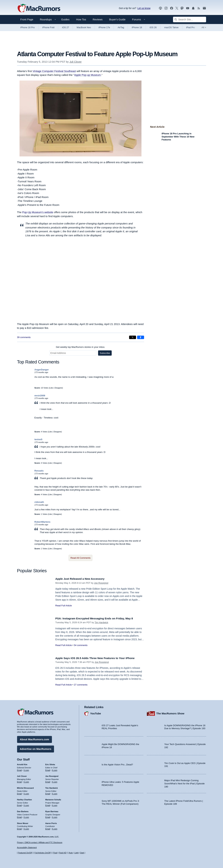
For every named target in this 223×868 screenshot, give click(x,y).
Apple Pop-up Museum (88, 75)
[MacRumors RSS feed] (199, 8)
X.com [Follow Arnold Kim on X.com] (26, 769)
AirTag (121, 27)
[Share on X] (133, 337)
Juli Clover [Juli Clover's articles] (22, 775)
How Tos (81, 19)
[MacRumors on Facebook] (172, 8)
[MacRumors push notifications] (193, 8)
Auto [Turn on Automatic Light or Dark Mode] (71, 853)
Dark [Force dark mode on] (82, 853)
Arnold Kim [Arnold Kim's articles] (22, 764)
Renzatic (39, 471)
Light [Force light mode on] (76, 853)
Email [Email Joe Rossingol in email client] (48, 781)
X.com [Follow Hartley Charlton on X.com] (26, 804)
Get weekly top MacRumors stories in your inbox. (81, 347)
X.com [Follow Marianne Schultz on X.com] (55, 804)
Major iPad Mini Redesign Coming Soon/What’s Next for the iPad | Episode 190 (184, 783)
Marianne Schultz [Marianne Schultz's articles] (53, 799)
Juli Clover (76, 62)
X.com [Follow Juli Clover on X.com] (26, 781)
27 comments (81, 685)
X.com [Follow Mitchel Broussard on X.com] (26, 793)
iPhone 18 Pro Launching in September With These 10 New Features (178, 137)
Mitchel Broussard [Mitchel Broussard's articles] (25, 787)
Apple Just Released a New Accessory (82, 579)
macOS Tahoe (171, 27)
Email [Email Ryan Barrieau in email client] (48, 816)
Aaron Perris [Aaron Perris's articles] (51, 822)
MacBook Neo (84, 27)
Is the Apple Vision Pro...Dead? (117, 764)
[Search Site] (190, 19)
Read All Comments (81, 558)
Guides (65, 19)
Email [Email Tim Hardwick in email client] (48, 793)
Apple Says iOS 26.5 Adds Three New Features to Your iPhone (99, 658)
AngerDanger (42, 370)
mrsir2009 (40, 396)
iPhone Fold (48, 27)
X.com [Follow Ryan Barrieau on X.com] (55, 816)
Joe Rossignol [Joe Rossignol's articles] (52, 775)
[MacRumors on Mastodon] (182, 8)
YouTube (96, 713)
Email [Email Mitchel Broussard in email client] (20, 793)
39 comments (24, 337)
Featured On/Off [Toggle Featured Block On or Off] (25, 853)
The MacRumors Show (170, 713)
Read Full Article (64, 606)
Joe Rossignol (101, 583)
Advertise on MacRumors (36, 748)
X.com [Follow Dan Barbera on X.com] (26, 816)
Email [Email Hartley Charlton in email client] (20, 804)
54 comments (81, 645)
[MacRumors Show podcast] (160, 8)
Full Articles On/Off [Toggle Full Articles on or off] (43, 853)
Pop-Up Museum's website (38, 212)
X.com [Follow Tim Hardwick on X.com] (55, 793)
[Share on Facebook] (141, 337)
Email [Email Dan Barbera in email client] (20, 816)
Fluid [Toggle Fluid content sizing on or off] (55, 853)
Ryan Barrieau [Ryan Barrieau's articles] (52, 811)
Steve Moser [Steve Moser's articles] (23, 822)
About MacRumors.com (34, 738)
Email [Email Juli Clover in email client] (20, 781)
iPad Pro (191, 27)
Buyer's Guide (117, 19)
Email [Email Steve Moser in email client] (20, 828)
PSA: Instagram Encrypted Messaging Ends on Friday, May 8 (98, 618)
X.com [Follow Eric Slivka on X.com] (55, 769)
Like (51, 388)
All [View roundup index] (204, 27)
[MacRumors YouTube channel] (188, 8)
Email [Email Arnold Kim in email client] (20, 769)
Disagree (59, 388)
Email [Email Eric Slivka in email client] (48, 769)
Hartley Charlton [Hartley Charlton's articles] (25, 799)
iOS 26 (153, 27)
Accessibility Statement (27, 847)
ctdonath (39, 502)
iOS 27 (66, 27)
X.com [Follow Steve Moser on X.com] (26, 828)
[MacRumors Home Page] (39, 8)
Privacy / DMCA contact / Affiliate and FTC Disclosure (40, 842)
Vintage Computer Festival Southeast (54, 71)
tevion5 (39, 439)
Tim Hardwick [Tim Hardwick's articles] (51, 787)
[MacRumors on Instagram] (166, 8)
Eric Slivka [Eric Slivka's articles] (50, 764)
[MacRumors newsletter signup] (204, 8)
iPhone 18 (137, 27)
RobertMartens (43, 522)
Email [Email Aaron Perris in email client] (48, 828)
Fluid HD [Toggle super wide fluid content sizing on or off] (63, 853)
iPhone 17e (104, 27)
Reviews (98, 19)
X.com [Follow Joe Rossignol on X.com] (55, 781)
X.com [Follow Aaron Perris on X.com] (55, 828)
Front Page (27, 19)
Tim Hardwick (101, 622)
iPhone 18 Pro (28, 27)
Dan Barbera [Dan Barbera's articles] (23, 811)
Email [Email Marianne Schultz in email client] (48, 804)
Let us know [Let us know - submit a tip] (144, 8)
